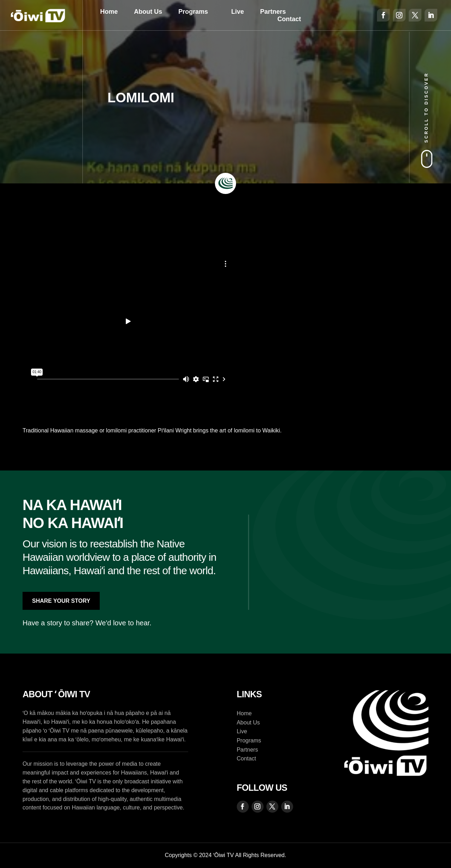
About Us (148, 12)
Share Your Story (61, 601)
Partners (273, 12)
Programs (193, 12)
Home (109, 12)
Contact (289, 19)
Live (237, 12)
